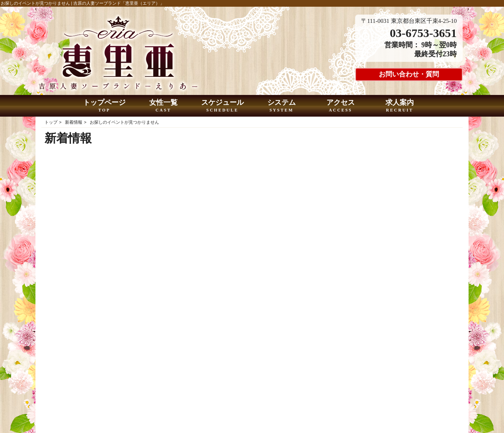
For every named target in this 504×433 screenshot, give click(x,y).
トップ (51, 122)
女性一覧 (164, 106)
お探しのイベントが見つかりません (124, 122)
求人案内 (400, 106)
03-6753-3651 (423, 33)
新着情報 (74, 122)
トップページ (105, 106)
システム (282, 106)
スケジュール (223, 106)
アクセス (341, 106)
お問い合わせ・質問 (409, 74)
